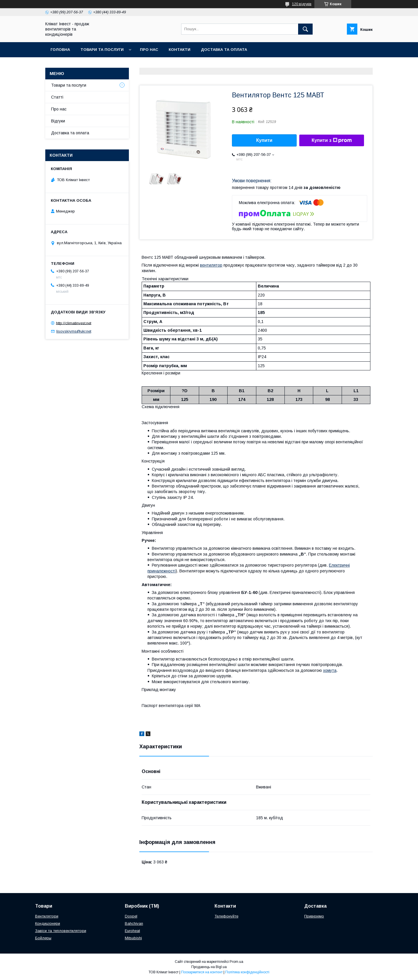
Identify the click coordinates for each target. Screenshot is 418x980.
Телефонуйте (226, 916)
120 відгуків (302, 4)
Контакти (180, 50)
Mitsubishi (133, 938)
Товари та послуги (102, 50)
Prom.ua (236, 962)
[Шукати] (305, 29)
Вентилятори (47, 916)
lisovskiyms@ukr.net (74, 331)
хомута (330, 670)
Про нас (149, 50)
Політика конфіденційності (247, 972)
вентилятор (211, 265)
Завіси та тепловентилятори (61, 931)
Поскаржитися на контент (202, 972)
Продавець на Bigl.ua (209, 967)
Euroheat (132, 931)
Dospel (131, 916)
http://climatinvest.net (74, 323)
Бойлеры (43, 938)
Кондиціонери (48, 923)
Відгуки (58, 121)
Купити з (331, 140)
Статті (57, 97)
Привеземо (314, 916)
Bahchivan (134, 923)
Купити (264, 140)
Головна (60, 50)
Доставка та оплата (224, 50)
